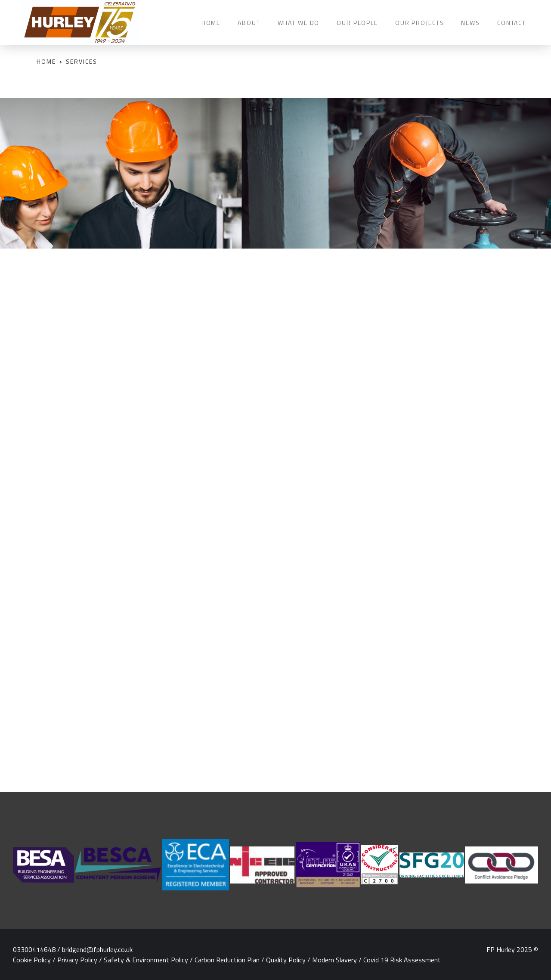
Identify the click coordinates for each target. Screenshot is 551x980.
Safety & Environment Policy (146, 960)
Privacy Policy (77, 960)
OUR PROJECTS (419, 23)
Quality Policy (286, 960)
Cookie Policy (32, 960)
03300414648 (34, 949)
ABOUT (249, 23)
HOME (211, 23)
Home (46, 61)
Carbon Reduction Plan (227, 960)
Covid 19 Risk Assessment (402, 960)
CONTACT (512, 23)
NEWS (470, 23)
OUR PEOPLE (357, 23)
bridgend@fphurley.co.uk (97, 949)
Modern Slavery (334, 960)
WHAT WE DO (299, 23)
